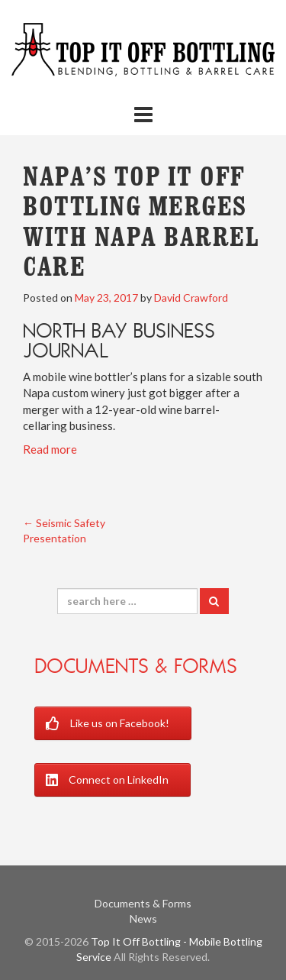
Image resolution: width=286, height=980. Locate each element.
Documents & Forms (136, 666)
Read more (50, 449)
